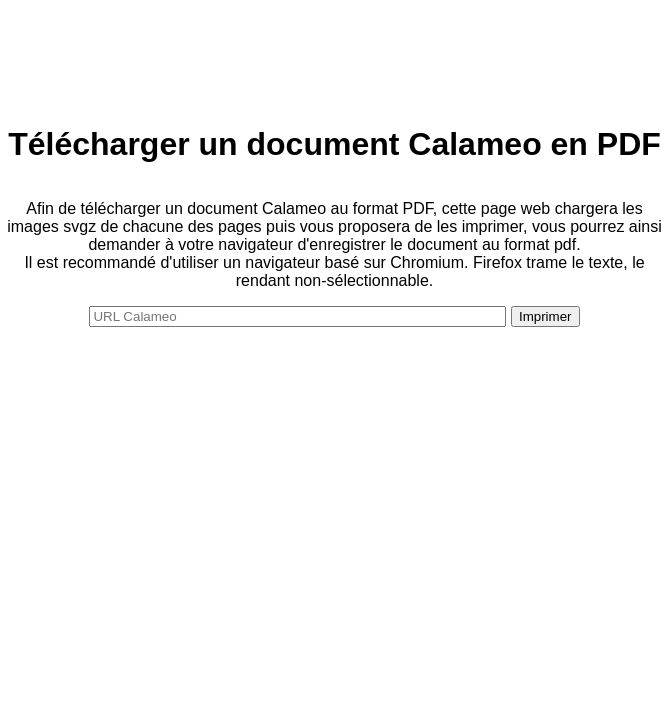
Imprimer (545, 316)
